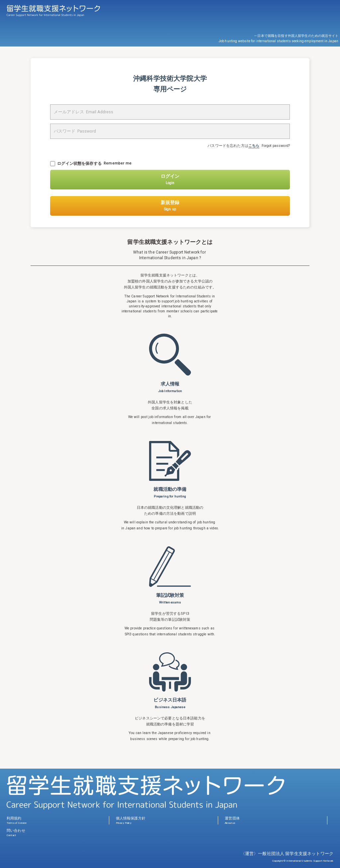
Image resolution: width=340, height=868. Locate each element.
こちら (254, 146)
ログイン (170, 179)
